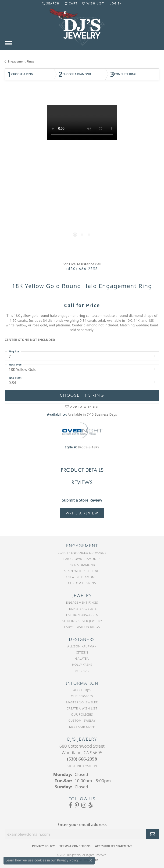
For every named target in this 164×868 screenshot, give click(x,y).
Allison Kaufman (82, 646)
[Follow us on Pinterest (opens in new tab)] (77, 805)
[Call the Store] (82, 759)
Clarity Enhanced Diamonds (82, 553)
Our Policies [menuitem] (82, 714)
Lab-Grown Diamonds (82, 559)
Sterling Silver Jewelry (82, 621)
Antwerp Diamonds (82, 577)
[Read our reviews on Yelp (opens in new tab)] (91, 805)
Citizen (82, 652)
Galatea (82, 658)
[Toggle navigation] (8, 43)
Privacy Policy (43, 846)
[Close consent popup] (91, 861)
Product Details (82, 470)
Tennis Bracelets (82, 609)
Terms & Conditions (75, 846)
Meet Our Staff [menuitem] (82, 727)
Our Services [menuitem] (82, 696)
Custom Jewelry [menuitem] (82, 720)
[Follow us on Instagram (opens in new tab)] (84, 805)
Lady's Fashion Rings (82, 627)
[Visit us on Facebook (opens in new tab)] (71, 805)
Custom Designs (82, 583)
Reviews (82, 482)
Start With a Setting (82, 571)
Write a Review (82, 513)
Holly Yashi (82, 665)
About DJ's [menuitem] (82, 690)
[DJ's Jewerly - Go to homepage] (82, 29)
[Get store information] (82, 766)
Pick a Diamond (82, 565)
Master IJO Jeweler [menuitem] (82, 702)
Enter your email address (82, 825)
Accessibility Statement (114, 846)
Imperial (82, 671)
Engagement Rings (21, 61)
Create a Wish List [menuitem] (82, 708)
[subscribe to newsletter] (153, 834)
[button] (51, 4)
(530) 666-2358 (82, 269)
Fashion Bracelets (82, 615)
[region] (82, 175)
